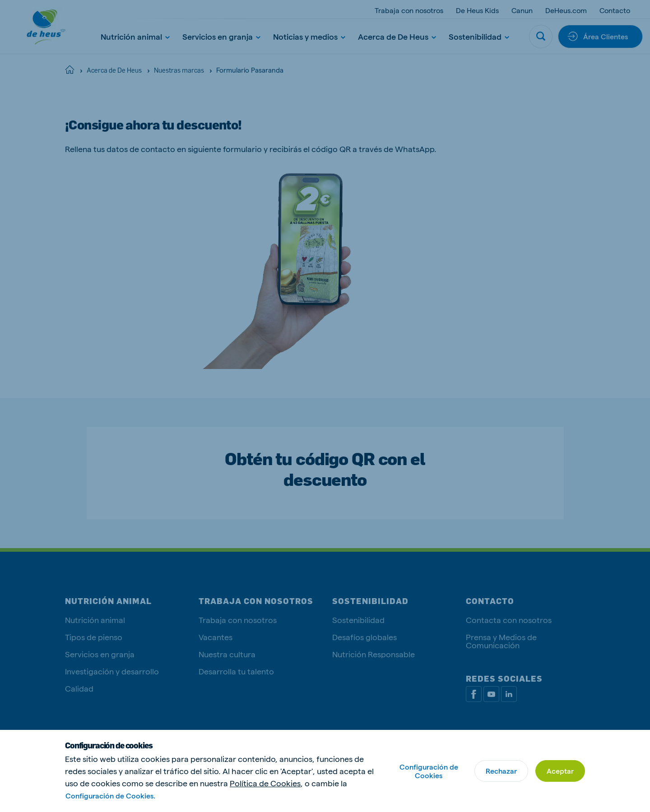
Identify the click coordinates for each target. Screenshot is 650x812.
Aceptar (560, 771)
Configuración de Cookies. (110, 796)
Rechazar (501, 771)
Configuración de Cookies (429, 771)
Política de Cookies (265, 783)
